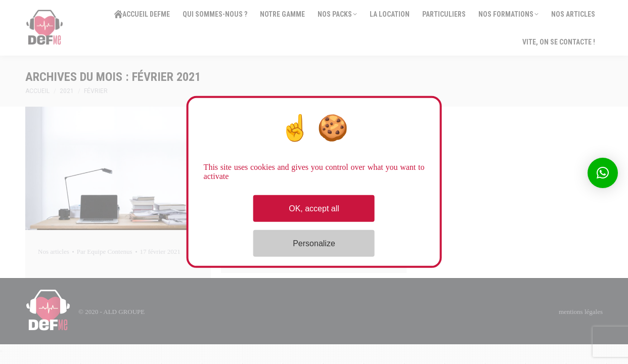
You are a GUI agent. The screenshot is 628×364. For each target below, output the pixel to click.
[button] (603, 173)
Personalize (314, 243)
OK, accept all (314, 209)
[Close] (1, 351)
